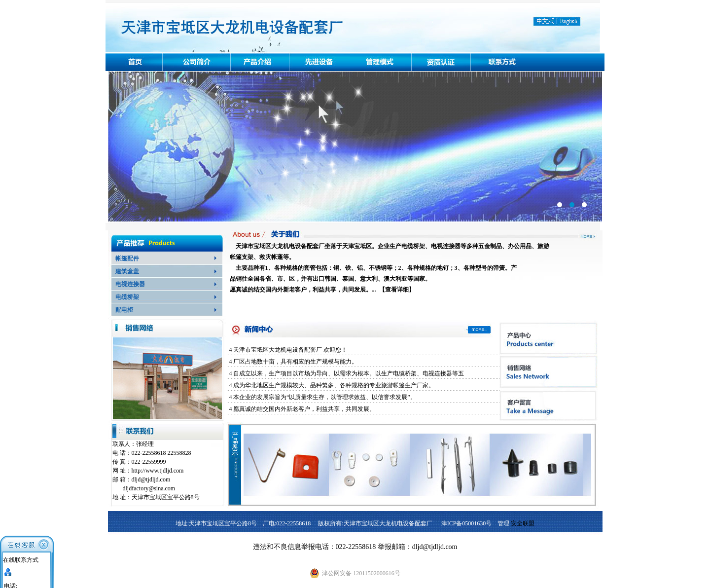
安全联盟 (523, 523)
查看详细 (397, 290)
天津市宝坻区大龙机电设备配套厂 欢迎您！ (290, 350)
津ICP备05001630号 (467, 523)
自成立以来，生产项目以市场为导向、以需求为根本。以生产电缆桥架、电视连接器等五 (349, 373)
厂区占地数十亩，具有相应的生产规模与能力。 (295, 362)
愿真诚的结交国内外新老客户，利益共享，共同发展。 (304, 409)
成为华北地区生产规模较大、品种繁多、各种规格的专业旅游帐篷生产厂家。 (334, 385)
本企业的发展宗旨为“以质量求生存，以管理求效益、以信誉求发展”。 (325, 397)
